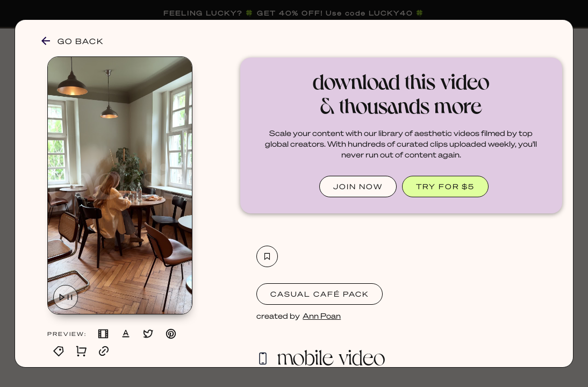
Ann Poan (322, 316)
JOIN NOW (358, 186)
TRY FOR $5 (445, 186)
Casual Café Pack (320, 294)
